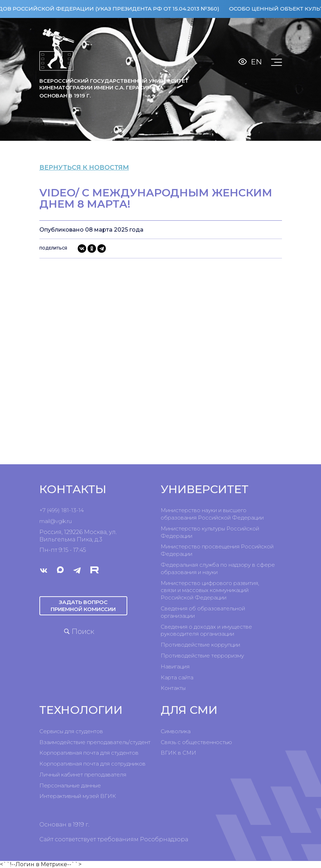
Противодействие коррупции (200, 645)
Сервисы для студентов (71, 731)
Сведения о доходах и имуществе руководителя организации (206, 630)
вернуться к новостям (94, 167)
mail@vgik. (53, 521)
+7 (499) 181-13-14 (62, 510)
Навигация (175, 666)
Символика (176, 731)
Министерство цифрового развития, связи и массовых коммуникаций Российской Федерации (210, 590)
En (256, 62)
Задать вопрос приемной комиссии (83, 606)
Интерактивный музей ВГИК (78, 796)
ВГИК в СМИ (178, 753)
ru (69, 521)
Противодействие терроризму (202, 656)
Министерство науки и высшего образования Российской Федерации (212, 514)
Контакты (173, 688)
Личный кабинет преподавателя (83, 775)
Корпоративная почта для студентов (89, 753)
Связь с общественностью (196, 742)
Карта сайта (177, 677)
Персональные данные (70, 785)
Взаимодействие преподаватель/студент (95, 742)
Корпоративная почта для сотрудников (92, 764)
